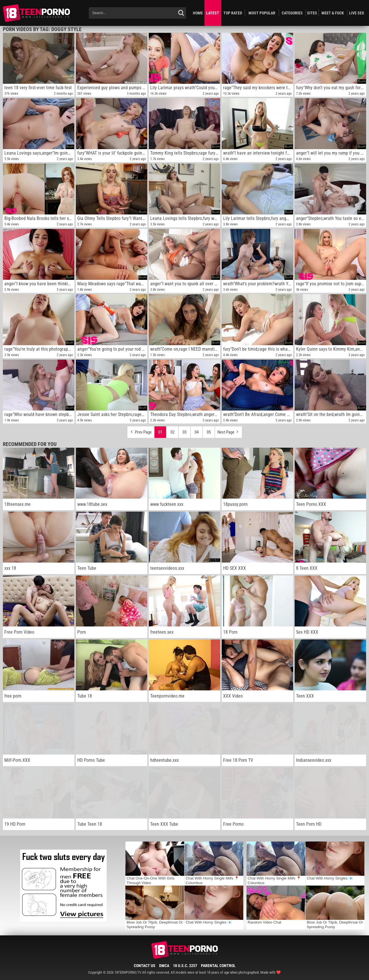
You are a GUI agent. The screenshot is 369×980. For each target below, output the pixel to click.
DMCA (164, 966)
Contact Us (145, 966)
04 (197, 432)
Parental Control (218, 966)
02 (172, 432)
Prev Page (141, 431)
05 (209, 432)
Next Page (228, 431)
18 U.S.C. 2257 (185, 966)
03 (184, 432)
